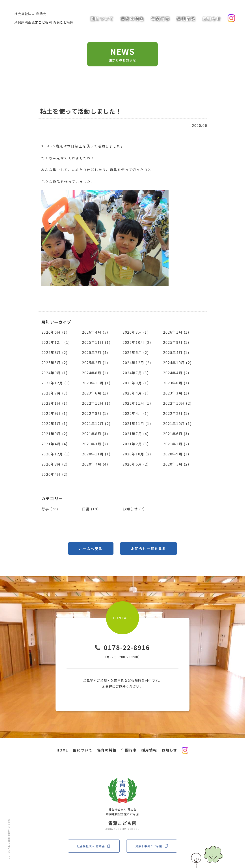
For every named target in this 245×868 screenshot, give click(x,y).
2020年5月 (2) (176, 464)
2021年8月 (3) (95, 434)
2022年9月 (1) (55, 413)
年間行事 (160, 18)
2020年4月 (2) (55, 474)
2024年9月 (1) (55, 373)
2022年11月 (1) (137, 403)
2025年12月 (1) (56, 342)
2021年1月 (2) (176, 444)
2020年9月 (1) (176, 454)
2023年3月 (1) (176, 393)
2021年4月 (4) (55, 444)
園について (102, 18)
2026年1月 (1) (176, 332)
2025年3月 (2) (55, 363)
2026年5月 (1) (55, 332)
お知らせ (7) (134, 509)
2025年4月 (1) (176, 352)
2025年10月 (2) (137, 342)
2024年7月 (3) (136, 373)
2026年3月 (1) (136, 332)
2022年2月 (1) (176, 413)
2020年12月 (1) (56, 454)
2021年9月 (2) (55, 434)
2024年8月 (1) (95, 373)
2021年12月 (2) (96, 423)
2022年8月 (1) (95, 413)
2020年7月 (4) (95, 464)
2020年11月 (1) (96, 454)
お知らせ (212, 18)
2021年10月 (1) (177, 423)
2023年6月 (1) (95, 393)
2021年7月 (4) (136, 434)
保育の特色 (132, 18)
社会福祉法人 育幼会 (94, 846)
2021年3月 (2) (95, 444)
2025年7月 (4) (95, 352)
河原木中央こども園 (152, 846)
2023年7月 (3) (55, 393)
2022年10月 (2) (177, 403)
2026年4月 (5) (95, 332)
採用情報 (186, 18)
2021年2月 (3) (136, 444)
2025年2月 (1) (95, 363)
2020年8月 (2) (55, 464)
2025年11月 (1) (96, 342)
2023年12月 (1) (56, 383)
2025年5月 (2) (136, 352)
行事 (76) (50, 509)
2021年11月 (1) (137, 423)
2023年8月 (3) (176, 383)
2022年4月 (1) (136, 413)
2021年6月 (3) (176, 434)
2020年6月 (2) (136, 464)
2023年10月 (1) (96, 383)
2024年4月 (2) (176, 373)
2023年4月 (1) (136, 393)
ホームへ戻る (91, 549)
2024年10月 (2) (177, 363)
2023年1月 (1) (55, 403)
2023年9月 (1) (136, 383)
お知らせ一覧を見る (148, 549)
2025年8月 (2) (55, 352)
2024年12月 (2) (137, 363)
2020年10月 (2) (137, 454)
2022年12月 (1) (96, 403)
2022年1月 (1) (55, 423)
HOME (62, 750)
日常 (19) (90, 509)
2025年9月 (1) (176, 342)
